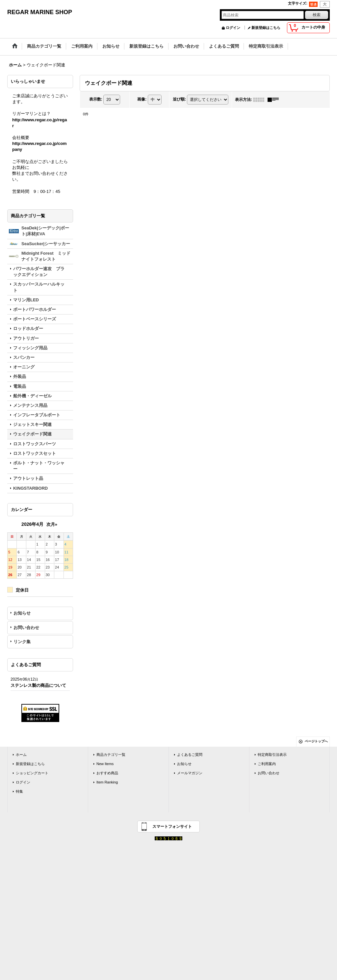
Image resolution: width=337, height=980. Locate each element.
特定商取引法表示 (272, 755)
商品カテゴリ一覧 (111, 755)
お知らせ (22, 613)
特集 (19, 791)
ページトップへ (316, 741)
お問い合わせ (26, 628)
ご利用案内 (267, 764)
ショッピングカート (32, 773)
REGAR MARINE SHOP (40, 12)
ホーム (21, 755)
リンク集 (22, 642)
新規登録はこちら (266, 28)
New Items (105, 764)
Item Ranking (107, 782)
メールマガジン (190, 773)
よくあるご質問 (190, 755)
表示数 (96, 99)
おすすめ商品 (107, 773)
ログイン (233, 28)
